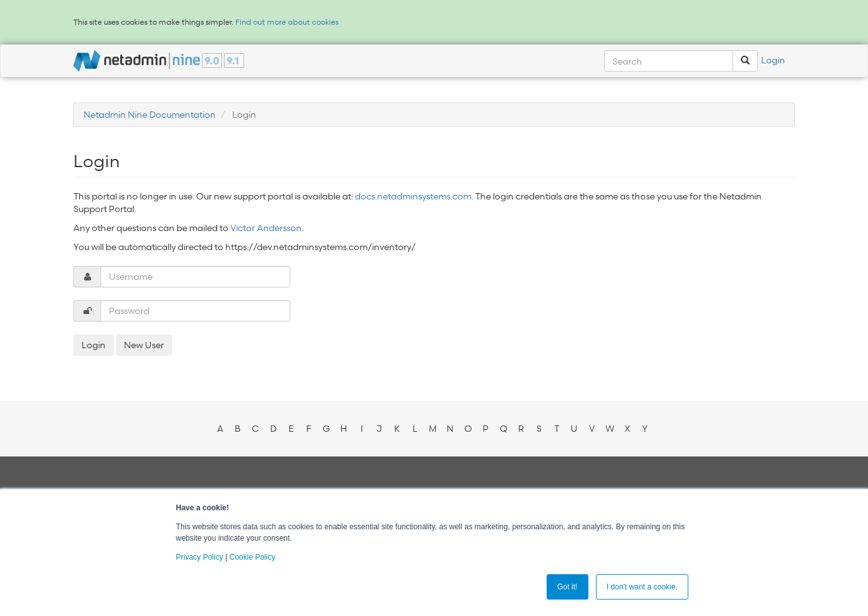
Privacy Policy (200, 557)
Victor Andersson (266, 228)
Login (773, 60)
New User (144, 345)
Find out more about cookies (287, 22)
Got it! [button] (567, 587)
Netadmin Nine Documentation (150, 114)
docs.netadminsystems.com (413, 196)
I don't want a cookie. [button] (642, 587)
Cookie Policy (252, 557)
